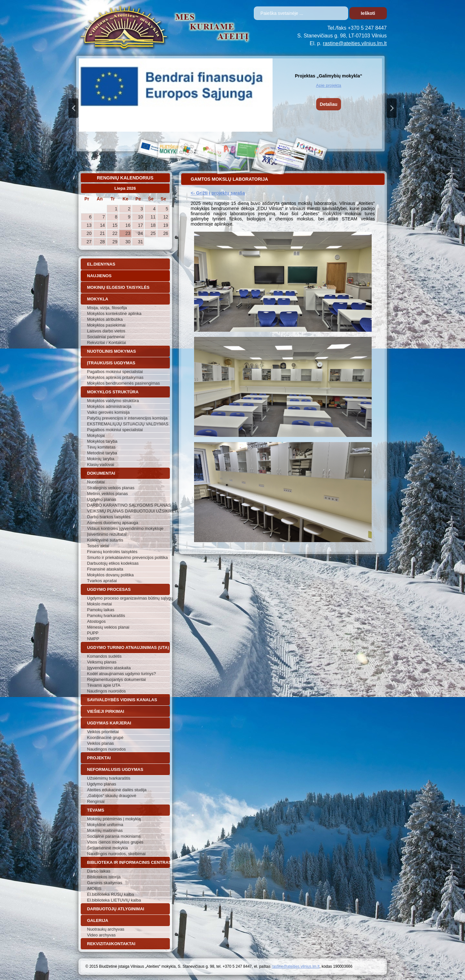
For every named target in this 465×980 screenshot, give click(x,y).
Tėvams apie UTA (104, 685)
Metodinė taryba (102, 453)
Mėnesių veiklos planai (108, 627)
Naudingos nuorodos (107, 691)
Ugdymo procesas (109, 589)
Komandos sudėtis (104, 656)
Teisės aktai (98, 546)
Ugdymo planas (102, 499)
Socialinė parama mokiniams (114, 836)
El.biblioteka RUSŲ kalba (111, 894)
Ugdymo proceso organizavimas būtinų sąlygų (129, 598)
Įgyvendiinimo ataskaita (109, 668)
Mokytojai (96, 435)
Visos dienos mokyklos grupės (115, 842)
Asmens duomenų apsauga (113, 523)
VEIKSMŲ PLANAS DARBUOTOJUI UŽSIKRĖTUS (129, 511)
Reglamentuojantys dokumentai (117, 679)
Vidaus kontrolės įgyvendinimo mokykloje (125, 528)
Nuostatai (96, 482)
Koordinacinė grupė (105, 738)
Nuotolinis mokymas (112, 351)
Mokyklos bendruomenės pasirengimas (124, 383)
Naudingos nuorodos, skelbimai (116, 854)
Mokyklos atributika (105, 319)
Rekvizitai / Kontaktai (107, 343)
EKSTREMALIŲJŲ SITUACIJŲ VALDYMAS (128, 424)
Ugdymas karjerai (109, 723)
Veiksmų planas (102, 662)
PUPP (93, 633)
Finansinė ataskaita (105, 569)
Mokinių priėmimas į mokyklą (114, 819)
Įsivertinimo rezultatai (107, 534)
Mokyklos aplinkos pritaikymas (115, 377)
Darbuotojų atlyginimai (116, 909)
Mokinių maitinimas (105, 830)
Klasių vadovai (101, 465)
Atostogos (97, 621)
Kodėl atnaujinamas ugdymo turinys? (122, 674)
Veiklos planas (101, 743)
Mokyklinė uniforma (105, 825)
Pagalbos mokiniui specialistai (115, 372)
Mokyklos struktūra (113, 392)
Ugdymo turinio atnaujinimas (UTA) (128, 647)
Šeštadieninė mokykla (108, 848)
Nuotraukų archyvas (106, 929)
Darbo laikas (99, 871)
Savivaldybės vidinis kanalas (122, 700)
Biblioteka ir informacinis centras (129, 862)
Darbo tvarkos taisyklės (109, 517)
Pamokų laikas (101, 610)
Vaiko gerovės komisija (108, 412)
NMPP (93, 639)
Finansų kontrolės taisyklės (112, 552)
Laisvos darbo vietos (106, 331)
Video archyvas (102, 935)
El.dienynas (101, 264)
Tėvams (96, 810)
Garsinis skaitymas (105, 883)
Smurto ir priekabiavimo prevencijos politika (128, 557)
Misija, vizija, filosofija (107, 308)
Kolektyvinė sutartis (105, 540)
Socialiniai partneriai (106, 337)
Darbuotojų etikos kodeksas (113, 563)
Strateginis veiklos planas (111, 488)
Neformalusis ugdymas (115, 769)
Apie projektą (329, 85)
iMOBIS (94, 889)
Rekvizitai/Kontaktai (111, 944)
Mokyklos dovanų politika (111, 575)
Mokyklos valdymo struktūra (113, 401)
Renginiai (96, 801)
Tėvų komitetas (101, 447)
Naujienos (99, 276)
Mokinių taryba (101, 459)
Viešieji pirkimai (106, 711)
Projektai (99, 758)
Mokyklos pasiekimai (106, 325)
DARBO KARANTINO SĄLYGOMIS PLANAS (129, 505)
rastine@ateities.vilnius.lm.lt (355, 43)
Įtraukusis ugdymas (111, 363)
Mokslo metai (100, 604)
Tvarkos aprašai (102, 581)
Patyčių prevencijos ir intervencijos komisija (127, 418)
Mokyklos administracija (109, 406)
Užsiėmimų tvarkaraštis (109, 778)
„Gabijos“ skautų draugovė (112, 796)
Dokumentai (101, 473)
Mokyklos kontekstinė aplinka (114, 313)
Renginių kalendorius (125, 178)
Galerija (98, 920)
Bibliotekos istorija (104, 877)
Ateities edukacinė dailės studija (117, 790)
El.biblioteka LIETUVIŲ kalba (114, 900)
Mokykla (98, 299)
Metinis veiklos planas (108, 494)
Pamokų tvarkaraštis (106, 616)
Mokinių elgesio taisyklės (118, 287)
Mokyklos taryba (102, 441)
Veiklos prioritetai (103, 732)
